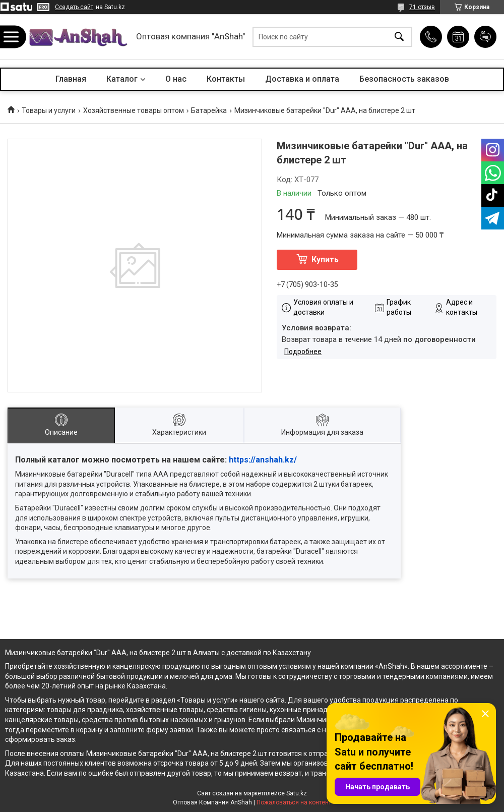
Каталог (122, 79)
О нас (176, 79)
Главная (71, 79)
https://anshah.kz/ (263, 460)
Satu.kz (297, 793)
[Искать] (399, 37)
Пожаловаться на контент (294, 802)
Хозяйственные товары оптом (134, 110)
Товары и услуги (49, 110)
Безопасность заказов (404, 79)
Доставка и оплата (302, 79)
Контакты (226, 79)
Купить (325, 259)
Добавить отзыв (485, 37)
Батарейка (209, 110)
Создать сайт (74, 7)
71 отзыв (422, 7)
